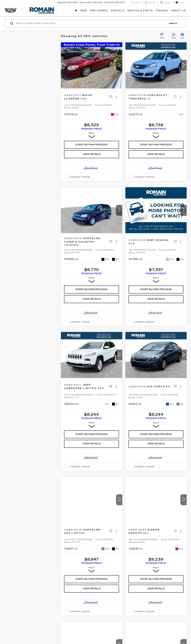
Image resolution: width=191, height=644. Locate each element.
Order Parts (60, 565)
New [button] (84, 11)
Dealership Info (109, 553)
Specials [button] (118, 11)
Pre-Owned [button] (99, 11)
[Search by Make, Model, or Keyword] (91, 23)
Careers (104, 565)
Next (149, 486)
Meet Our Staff (108, 561)
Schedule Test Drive (20, 565)
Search (173, 23)
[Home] (76, 11)
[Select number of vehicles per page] (178, 486)
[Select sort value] (163, 36)
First (99, 486)
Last (162, 486)
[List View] (182, 36)
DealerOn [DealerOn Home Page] (33, 578)
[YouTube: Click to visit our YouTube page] (148, 554)
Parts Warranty (64, 557)
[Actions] (116, 97)
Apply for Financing (66, 553)
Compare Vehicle (80, 177)
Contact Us (106, 557)
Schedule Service (64, 561)
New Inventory (16, 553)
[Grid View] (173, 36)
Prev (112, 486)
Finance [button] (162, 11)
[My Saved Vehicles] (180, 3)
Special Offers (16, 561)
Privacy (53, 578)
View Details (92, 154)
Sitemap (43, 578)
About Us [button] (178, 11)
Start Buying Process (91, 145)
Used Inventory (17, 557)
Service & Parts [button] (140, 11)
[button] (119, 65)
